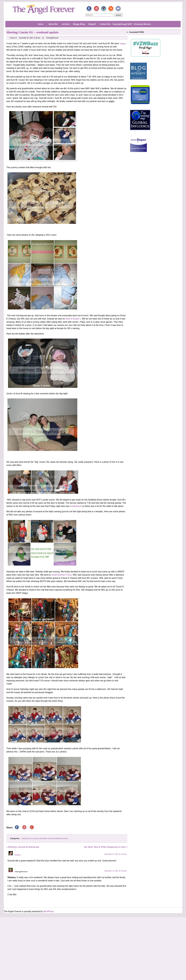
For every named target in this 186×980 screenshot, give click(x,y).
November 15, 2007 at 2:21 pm (115, 854)
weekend (58, 838)
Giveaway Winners (142, 24)
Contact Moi (105, 24)
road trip (51, 838)
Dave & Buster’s (73, 319)
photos (45, 838)
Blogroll (92, 24)
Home (41, 24)
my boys (35, 838)
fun (28, 838)
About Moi (53, 24)
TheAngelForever (52, 38)
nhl (40, 838)
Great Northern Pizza (62, 575)
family (24, 838)
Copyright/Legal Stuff (122, 24)
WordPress (49, 911)
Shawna (18, 855)
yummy (65, 838)
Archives (66, 24)
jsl (31, 838)
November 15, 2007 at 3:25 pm (115, 871)
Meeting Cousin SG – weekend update (32, 32)
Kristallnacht (76, 506)
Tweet (123, 44)
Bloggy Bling (79, 24)
